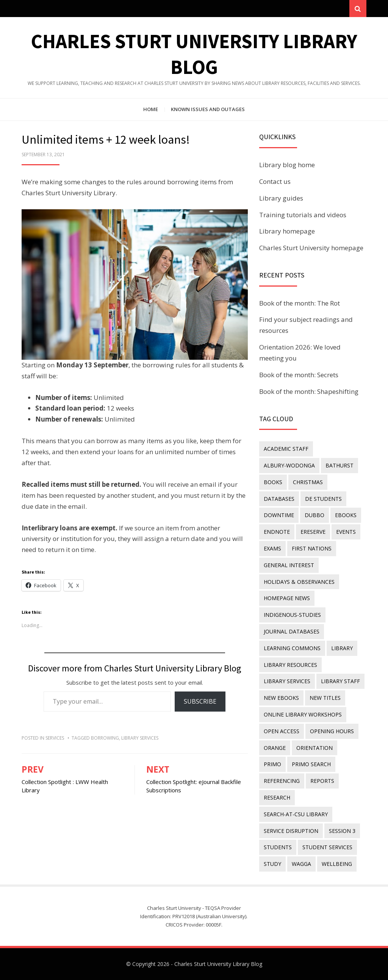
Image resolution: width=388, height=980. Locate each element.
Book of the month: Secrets (299, 375)
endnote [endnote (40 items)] (277, 532)
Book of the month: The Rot (300, 303)
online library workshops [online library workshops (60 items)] (303, 714)
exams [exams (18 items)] (272, 548)
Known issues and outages (208, 109)
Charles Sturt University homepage (311, 248)
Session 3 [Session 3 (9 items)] (342, 831)
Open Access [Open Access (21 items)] (282, 731)
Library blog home (287, 165)
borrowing (105, 738)
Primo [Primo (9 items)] (272, 764)
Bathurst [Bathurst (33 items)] (339, 465)
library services (140, 738)
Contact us (275, 181)
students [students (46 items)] (278, 847)
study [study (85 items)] (272, 864)
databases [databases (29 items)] (279, 499)
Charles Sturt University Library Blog (218, 964)
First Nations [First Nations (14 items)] (312, 548)
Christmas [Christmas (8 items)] (308, 482)
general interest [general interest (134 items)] (289, 565)
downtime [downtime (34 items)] (279, 515)
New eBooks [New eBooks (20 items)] (281, 698)
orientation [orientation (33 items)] (314, 748)
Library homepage (287, 231)
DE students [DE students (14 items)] (323, 499)
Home (151, 109)
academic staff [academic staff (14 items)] (286, 449)
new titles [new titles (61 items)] (325, 698)
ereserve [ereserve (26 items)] (313, 532)
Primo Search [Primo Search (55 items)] (311, 764)
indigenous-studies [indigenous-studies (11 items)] (292, 615)
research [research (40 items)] (277, 797)
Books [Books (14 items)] (273, 482)
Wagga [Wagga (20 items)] (301, 864)
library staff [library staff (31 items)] (340, 681)
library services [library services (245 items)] (287, 681)
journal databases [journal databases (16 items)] (292, 631)
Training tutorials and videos (303, 215)
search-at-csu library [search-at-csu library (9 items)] (296, 814)
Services (55, 738)
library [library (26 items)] (342, 648)
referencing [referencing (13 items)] (282, 781)
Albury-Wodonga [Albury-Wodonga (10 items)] (289, 465)
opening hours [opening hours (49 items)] (332, 731)
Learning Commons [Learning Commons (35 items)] (292, 648)
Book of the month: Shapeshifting (309, 391)
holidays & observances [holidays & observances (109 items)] (299, 582)
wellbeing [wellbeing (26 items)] (337, 864)
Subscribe (200, 701)
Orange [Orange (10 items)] (275, 748)
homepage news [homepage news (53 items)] (287, 598)
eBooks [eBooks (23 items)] (346, 515)
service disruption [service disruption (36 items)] (291, 831)
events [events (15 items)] (346, 532)
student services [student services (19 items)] (327, 847)
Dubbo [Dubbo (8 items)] (314, 515)
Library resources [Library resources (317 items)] (290, 665)
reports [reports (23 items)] (322, 781)
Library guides (281, 198)
